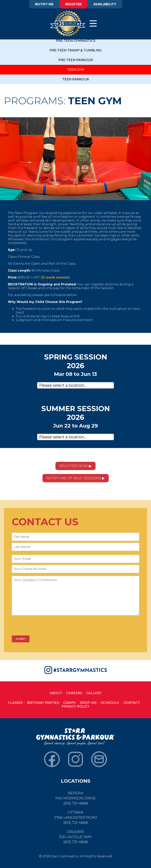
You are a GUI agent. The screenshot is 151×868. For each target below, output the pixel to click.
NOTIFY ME (44, 4)
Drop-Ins (88, 703)
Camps (69, 703)
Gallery (94, 693)
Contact (132, 703)
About (56, 693)
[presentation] (42, 626)
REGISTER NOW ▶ (75, 466)
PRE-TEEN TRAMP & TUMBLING (76, 50)
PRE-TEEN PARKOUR (76, 60)
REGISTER (73, 4)
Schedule (110, 703)
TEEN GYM (75, 70)
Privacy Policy (75, 706)
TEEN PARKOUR (76, 79)
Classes (15, 703)
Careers (74, 693)
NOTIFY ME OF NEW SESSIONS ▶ (76, 478)
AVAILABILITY (105, 4)
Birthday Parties (43, 703)
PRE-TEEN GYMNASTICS (76, 41)
